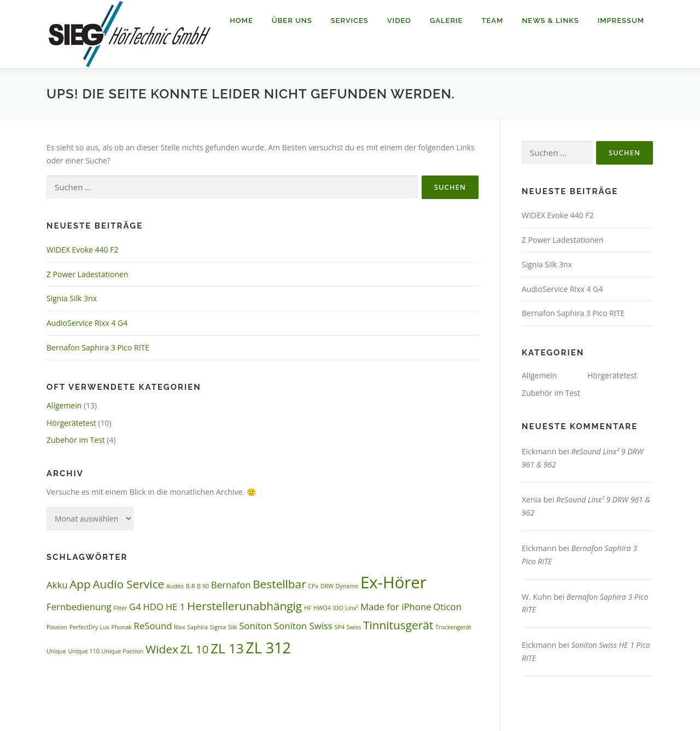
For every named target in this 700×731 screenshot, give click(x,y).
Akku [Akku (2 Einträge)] (57, 585)
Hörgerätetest (71, 423)
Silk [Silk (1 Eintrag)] (233, 627)
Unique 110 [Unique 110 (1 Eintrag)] (84, 651)
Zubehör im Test (76, 440)
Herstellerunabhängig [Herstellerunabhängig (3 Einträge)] (244, 606)
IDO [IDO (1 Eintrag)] (338, 608)
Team (492, 21)
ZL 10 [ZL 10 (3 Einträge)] (194, 649)
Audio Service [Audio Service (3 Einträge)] (128, 584)
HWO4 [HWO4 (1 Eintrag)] (322, 608)
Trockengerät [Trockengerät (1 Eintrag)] (453, 627)
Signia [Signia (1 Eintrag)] (218, 627)
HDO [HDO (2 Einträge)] (153, 607)
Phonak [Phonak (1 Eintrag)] (122, 627)
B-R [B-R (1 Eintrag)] (191, 586)
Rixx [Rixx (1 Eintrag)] (179, 627)
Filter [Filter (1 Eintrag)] (120, 608)
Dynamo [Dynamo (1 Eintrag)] (347, 586)
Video (399, 21)
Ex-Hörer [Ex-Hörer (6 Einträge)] (393, 582)
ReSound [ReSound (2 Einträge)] (153, 626)
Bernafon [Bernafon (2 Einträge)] (231, 585)
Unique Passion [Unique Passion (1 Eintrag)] (122, 651)
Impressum (621, 21)
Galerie (447, 21)
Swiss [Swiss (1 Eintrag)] (354, 627)
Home (241, 21)
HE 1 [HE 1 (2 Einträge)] (176, 607)
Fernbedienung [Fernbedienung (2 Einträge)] (79, 607)
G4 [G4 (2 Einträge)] (135, 607)
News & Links (550, 21)
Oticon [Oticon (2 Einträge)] (447, 607)
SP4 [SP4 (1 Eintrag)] (339, 627)
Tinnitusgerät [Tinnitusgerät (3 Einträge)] (398, 625)
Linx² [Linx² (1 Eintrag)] (352, 608)
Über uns (292, 21)
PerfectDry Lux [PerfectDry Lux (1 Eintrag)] (89, 627)
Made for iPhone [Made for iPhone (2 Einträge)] (396, 607)
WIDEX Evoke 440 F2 (82, 250)
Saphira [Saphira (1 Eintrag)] (197, 627)
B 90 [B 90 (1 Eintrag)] (203, 586)
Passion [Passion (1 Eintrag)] (57, 627)
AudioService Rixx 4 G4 (87, 323)
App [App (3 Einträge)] (80, 584)
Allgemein (64, 405)
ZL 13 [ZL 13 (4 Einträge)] (227, 648)
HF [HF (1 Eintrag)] (308, 608)
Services (350, 21)
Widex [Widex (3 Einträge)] (162, 649)
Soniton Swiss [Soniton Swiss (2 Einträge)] (303, 626)
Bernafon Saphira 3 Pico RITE (98, 347)
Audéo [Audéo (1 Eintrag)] (175, 586)
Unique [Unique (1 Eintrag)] (56, 651)
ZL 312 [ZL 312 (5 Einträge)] (268, 648)
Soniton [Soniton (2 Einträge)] (255, 626)
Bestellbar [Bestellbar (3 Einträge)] (279, 584)
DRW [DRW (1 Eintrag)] (327, 586)
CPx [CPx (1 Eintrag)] (313, 586)
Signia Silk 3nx (72, 298)
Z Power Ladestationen (87, 274)
